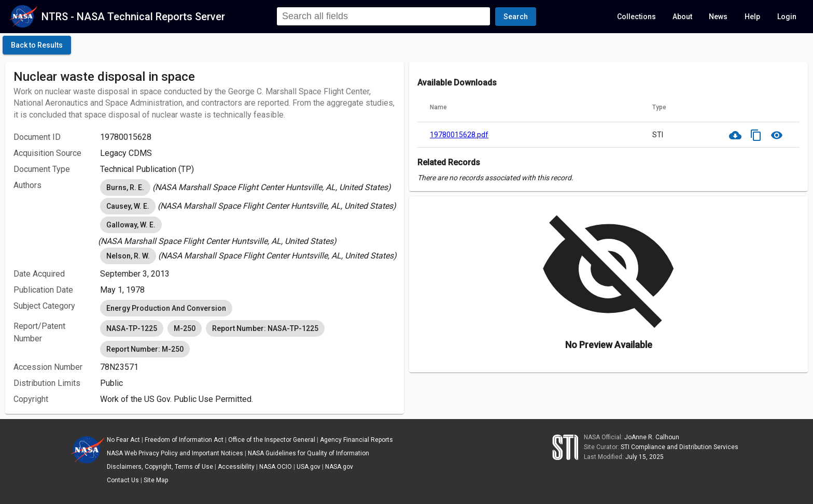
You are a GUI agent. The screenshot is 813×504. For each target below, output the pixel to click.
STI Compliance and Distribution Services (679, 447)
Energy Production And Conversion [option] (166, 308)
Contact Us (123, 480)
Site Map (156, 480)
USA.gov (309, 467)
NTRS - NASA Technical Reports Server (133, 17)
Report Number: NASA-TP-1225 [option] (265, 328)
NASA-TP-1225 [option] (132, 328)
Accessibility (236, 467)
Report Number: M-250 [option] (145, 349)
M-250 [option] (185, 328)
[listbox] (248, 188)
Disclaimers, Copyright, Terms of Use (160, 467)
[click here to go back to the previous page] (37, 45)
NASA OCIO (276, 467)
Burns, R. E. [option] (125, 188)
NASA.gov (339, 467)
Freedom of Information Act (184, 440)
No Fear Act (123, 440)
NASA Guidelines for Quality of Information (309, 453)
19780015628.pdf (459, 135)
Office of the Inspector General (272, 440)
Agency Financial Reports (356, 440)
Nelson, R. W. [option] (128, 256)
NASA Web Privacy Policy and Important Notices (175, 453)
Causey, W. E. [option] (128, 206)
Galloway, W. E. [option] (131, 225)
